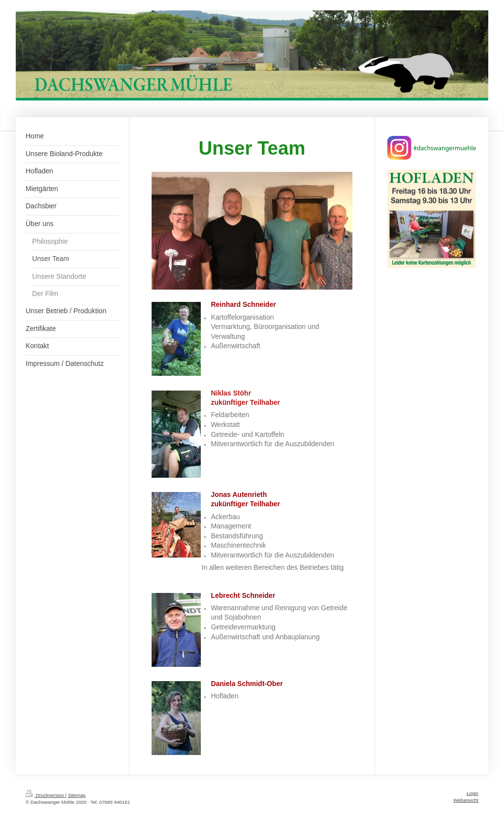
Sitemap (77, 795)
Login (472, 793)
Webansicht (466, 800)
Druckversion (46, 795)
